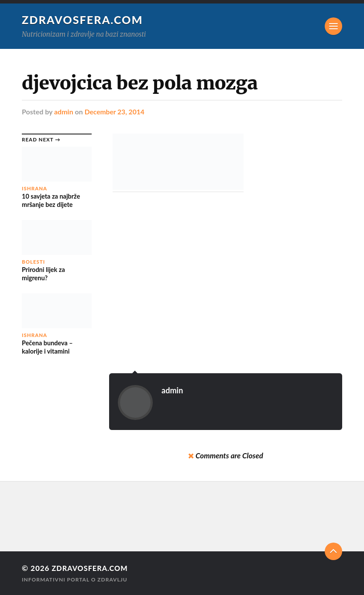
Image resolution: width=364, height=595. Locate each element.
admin (64, 112)
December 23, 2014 (115, 112)
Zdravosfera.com (83, 20)
